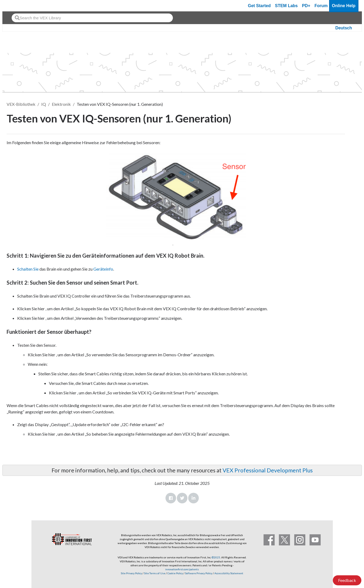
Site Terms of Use (154, 573)
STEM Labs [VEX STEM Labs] (286, 6)
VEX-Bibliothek (21, 104)
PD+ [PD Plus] (306, 6)
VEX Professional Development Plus (268, 470)
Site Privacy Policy (131, 573)
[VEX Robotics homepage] (17, 6)
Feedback (347, 580)
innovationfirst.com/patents (182, 569)
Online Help (344, 6)
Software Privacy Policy (199, 573)
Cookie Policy (175, 573)
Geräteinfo (103, 269)
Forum (321, 6)
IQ (44, 104)
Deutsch (344, 28)
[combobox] (92, 18)
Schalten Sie (28, 269)
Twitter (182, 498)
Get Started (259, 6)
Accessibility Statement (229, 573)
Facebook (171, 498)
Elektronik (61, 104)
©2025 (216, 557)
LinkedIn (193, 498)
